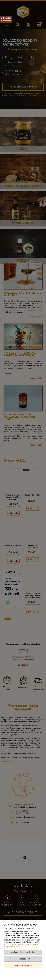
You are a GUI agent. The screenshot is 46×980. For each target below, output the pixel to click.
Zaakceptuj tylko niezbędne (23, 952)
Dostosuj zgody (23, 959)
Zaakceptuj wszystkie (23, 965)
